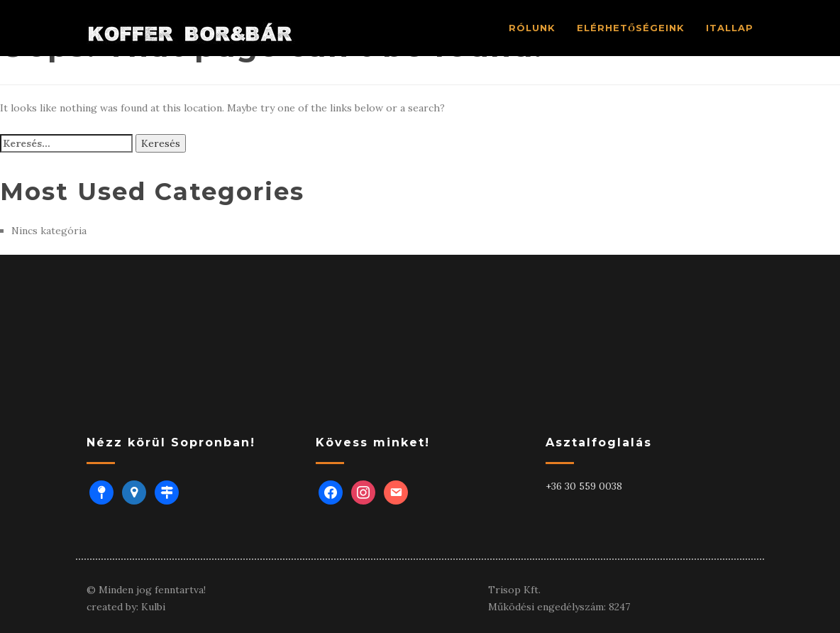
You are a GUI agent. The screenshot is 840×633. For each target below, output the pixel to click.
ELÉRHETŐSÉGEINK (631, 28)
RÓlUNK (532, 28)
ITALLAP (730, 28)
